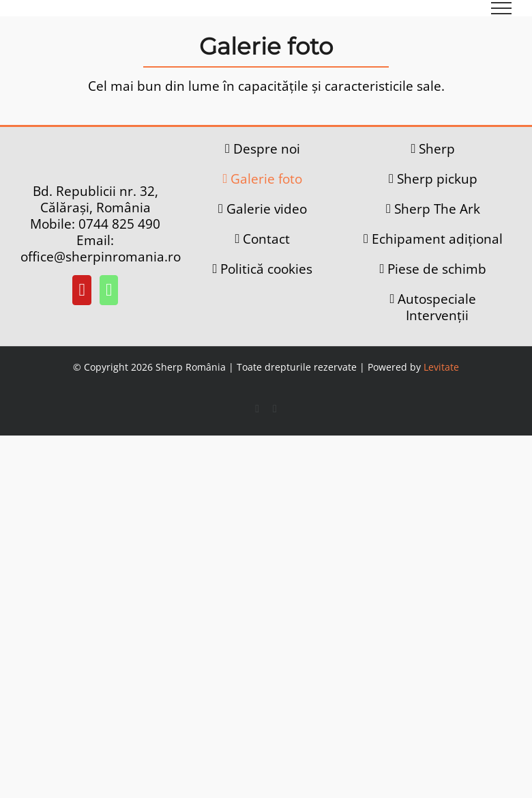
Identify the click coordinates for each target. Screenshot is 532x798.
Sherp (437, 149)
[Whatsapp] (109, 290)
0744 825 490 (119, 224)
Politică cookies (266, 269)
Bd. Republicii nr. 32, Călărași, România (95, 199)
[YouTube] (82, 290)
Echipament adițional (437, 239)
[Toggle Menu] (502, 8)
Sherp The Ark (437, 209)
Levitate (441, 367)
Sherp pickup (437, 179)
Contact (266, 239)
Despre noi (267, 149)
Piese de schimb (437, 269)
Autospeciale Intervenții (437, 307)
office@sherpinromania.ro (101, 257)
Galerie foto (266, 179)
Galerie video (267, 209)
